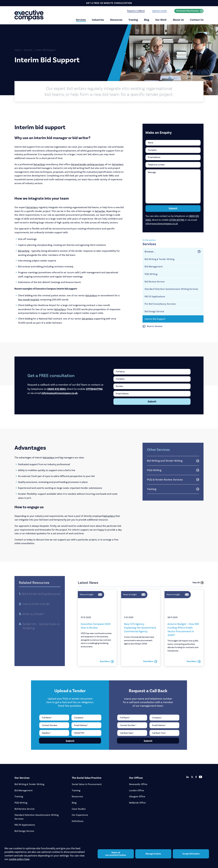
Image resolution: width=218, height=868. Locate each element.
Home (18, 50)
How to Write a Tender (36, 604)
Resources (116, 20)
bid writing (39, 164)
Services (81, 20)
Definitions (78, 821)
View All (198, 583)
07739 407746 (177, 220)
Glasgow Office (137, 796)
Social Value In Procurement (87, 784)
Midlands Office (137, 803)
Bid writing (24, 251)
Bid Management (154, 267)
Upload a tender (160, 11)
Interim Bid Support (155, 319)
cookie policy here (19, 859)
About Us (178, 20)
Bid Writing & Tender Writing (159, 259)
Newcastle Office (138, 784)
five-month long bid (28, 300)
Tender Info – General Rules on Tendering (41, 626)
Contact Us (197, 20)
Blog (147, 20)
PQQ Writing (151, 274)
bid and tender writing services (87, 164)
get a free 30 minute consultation (109, 3)
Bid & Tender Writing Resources (41, 594)
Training (133, 20)
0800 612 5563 (56, 389)
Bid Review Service (155, 282)
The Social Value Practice (189, 11)
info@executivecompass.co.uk (162, 224)
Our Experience (80, 815)
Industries (98, 20)
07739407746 (94, 389)
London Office (137, 790)
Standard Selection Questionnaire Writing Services (171, 289)
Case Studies (79, 809)
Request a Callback (136, 11)
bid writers (118, 164)
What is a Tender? (33, 614)
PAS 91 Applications (155, 296)
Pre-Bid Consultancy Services (160, 304)
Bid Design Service (154, 311)
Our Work (161, 20)
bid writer (100, 211)
